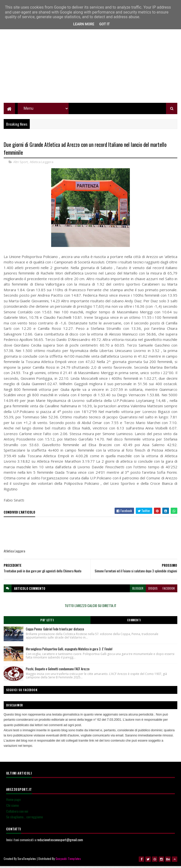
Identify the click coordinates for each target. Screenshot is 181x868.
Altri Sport (21, 165)
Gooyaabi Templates (68, 861)
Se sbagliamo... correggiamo (24, 819)
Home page (13, 802)
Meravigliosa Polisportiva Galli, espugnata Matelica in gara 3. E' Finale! (69, 652)
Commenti (134, 623)
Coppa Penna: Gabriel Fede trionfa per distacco (55, 632)
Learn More (84, 24)
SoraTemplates (27, 861)
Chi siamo (12, 808)
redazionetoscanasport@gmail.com (60, 842)
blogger (138, 591)
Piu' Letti (47, 623)
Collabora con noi (17, 814)
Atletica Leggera (42, 165)
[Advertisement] (91, 70)
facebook (169, 591)
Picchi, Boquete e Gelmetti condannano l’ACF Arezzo (58, 671)
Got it (104, 24)
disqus (153, 591)
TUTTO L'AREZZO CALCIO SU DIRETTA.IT (90, 608)
